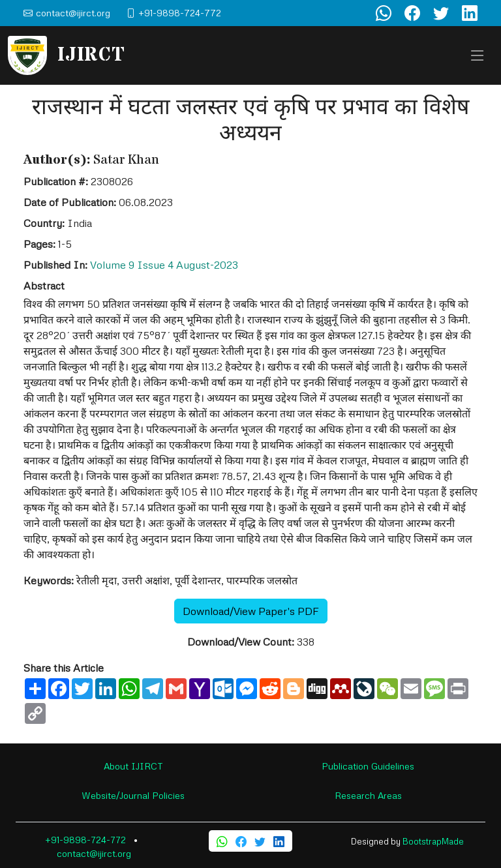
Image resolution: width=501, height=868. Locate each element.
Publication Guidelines (368, 766)
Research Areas (368, 795)
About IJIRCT (133, 766)
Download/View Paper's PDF (251, 611)
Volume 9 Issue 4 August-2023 (164, 265)
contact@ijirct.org (94, 853)
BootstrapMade (433, 841)
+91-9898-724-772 (85, 840)
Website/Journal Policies (133, 795)
